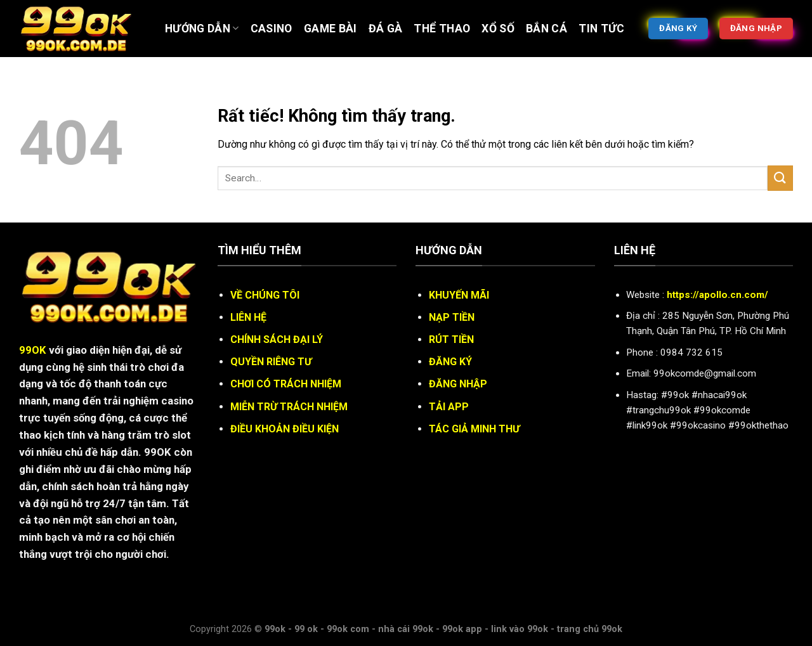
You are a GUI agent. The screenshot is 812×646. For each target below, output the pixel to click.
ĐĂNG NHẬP (458, 384)
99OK (33, 350)
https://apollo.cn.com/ (717, 295)
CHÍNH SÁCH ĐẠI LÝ (277, 339)
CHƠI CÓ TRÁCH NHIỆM (286, 384)
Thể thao (442, 29)
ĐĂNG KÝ (450, 362)
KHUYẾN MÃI (459, 295)
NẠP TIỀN (452, 317)
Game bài (331, 29)
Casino (272, 29)
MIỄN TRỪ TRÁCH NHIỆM (289, 407)
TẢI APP (449, 407)
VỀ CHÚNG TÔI (265, 295)
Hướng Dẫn (202, 29)
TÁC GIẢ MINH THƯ (474, 429)
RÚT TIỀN (451, 339)
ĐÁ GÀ (386, 29)
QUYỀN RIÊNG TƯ (271, 362)
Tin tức (601, 29)
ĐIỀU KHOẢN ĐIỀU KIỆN (285, 429)
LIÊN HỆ (248, 317)
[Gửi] (780, 178)
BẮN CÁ (547, 29)
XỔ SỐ (498, 29)
